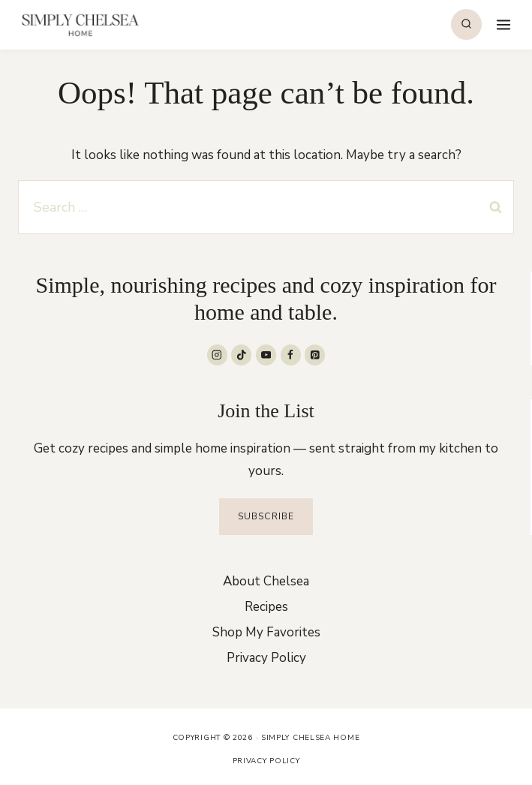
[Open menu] (502, 24)
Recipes (266, 607)
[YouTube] (266, 355)
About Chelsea (266, 581)
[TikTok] (241, 355)
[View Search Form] (466, 24)
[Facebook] (291, 355)
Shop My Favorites (266, 632)
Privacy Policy (266, 658)
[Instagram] (217, 355)
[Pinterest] (315, 355)
